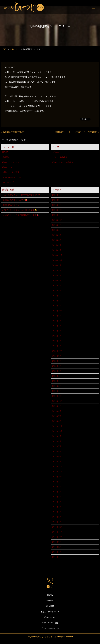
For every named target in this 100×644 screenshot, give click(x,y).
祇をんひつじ (8, 167)
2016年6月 (57, 557)
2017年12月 (57, 527)
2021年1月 (57, 391)
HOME (5, 152)
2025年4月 (57, 240)
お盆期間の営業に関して (13, 132)
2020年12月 (57, 396)
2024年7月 (57, 275)
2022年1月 (57, 346)
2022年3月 (57, 341)
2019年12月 (57, 426)
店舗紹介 (6, 157)
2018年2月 (57, 517)
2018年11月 (57, 471)
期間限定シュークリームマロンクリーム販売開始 (76, 132)
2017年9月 (57, 542)
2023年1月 (57, 306)
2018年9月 (57, 482)
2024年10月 (57, 260)
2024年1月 (57, 285)
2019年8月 (57, 441)
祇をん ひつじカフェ (12, 162)
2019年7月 (57, 446)
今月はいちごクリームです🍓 (15, 200)
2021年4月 (57, 381)
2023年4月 (57, 301)
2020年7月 (57, 416)
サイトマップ (8, 182)
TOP (4, 49)
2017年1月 (57, 552)
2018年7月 (57, 492)
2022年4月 (57, 336)
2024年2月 (57, 280)
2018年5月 (57, 502)
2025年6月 (57, 235)
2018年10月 (57, 477)
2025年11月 (57, 215)
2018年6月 (57, 497)
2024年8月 (57, 270)
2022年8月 (57, 321)
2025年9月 (57, 225)
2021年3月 (57, 386)
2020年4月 (57, 421)
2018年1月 (57, 522)
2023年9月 (57, 290)
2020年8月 (57, 411)
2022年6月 (57, 331)
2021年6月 (57, 371)
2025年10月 (57, 220)
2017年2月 (57, 547)
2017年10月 (57, 537)
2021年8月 (57, 361)
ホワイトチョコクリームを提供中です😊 (20, 210)
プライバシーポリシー (12, 177)
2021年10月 (57, 351)
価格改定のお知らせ (11, 205)
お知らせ (14, 49)
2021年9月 (57, 356)
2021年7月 (57, 366)
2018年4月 (57, 507)
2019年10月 (57, 431)
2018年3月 (57, 512)
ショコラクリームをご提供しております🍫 (20, 215)
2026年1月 (57, 205)
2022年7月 (57, 326)
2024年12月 (57, 255)
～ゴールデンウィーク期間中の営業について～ (22, 195)
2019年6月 (57, 451)
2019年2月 (57, 461)
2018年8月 (57, 487)
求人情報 (50, 606)
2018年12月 (57, 466)
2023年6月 (57, 296)
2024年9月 (57, 265)
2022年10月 (57, 311)
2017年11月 (57, 532)
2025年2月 (57, 250)
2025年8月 (57, 230)
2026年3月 (57, 200)
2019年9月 (57, 436)
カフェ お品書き (60, 157)
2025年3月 (57, 245)
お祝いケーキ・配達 (11, 172)
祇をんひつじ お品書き (63, 162)
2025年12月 (57, 210)
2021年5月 (57, 376)
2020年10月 (57, 401)
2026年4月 (57, 195)
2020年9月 (57, 406)
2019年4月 (57, 456)
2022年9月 (57, 316)
